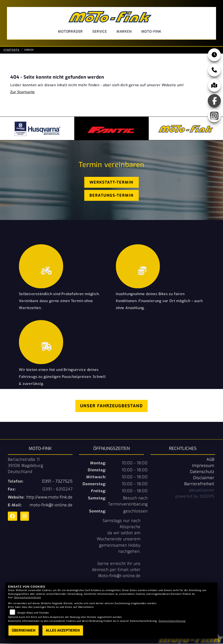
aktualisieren (202, 491)
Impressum (203, 466)
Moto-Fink (151, 31)
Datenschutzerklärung (28, 598)
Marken (124, 31)
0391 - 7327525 (57, 482)
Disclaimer (204, 478)
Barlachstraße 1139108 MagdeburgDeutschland (25, 466)
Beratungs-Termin (111, 196)
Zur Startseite (23, 92)
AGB (210, 460)
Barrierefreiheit (199, 484)
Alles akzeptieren (63, 630)
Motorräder (70, 31)
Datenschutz (202, 472)
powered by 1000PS (195, 497)
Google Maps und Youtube (33, 613)
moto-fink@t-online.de (51, 505)
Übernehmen (24, 630)
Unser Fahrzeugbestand (111, 406)
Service (100, 31)
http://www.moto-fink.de (49, 498)
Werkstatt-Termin (111, 183)
